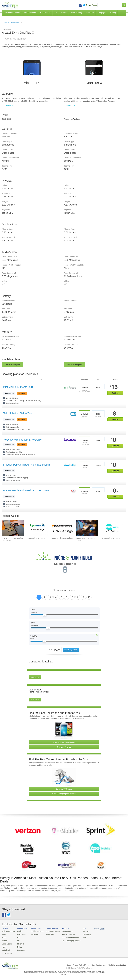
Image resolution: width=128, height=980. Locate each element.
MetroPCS (6, 949)
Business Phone (30, 13)
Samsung (20, 949)
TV (56, 13)
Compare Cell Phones (10, 23)
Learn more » (7, 105)
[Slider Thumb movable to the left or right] (45, 616)
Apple (19, 931)
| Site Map (115, 964)
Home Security (76, 13)
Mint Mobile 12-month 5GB (18, 387)
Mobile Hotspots (36, 931)
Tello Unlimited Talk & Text (18, 413)
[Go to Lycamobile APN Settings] (38, 528)
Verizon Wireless (8, 931)
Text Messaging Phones (69, 940)
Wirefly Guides (96, 929)
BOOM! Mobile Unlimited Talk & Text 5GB (26, 490)
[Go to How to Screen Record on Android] (87, 528)
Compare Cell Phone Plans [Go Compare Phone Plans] (64, 742)
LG (18, 940)
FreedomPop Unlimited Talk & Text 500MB (27, 465)
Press (94, 5)
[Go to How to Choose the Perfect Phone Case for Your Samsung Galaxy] (13, 528)
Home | (69, 964)
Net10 (4, 946)
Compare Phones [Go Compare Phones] (64, 747)
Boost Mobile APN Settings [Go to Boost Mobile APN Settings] (62, 538)
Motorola (20, 943)
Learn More (35, 677)
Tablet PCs (34, 934)
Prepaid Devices (66, 934)
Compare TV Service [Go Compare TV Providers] (64, 789)
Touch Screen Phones (68, 937)
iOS (81, 937)
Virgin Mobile (7, 943)
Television (48, 934)
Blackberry (84, 934)
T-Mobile (5, 940)
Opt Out (123, 964)
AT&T (4, 934)
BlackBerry (21, 934)
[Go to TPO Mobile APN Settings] (112, 528)
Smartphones (65, 931)
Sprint (4, 937)
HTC (18, 937)
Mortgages (102, 13)
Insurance (90, 13)
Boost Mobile (7, 952)
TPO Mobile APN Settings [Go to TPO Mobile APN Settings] (111, 538)
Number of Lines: (64, 590)
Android (83, 931)
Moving (113, 13)
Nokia (19, 946)
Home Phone (45, 13)
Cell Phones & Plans (12, 13)
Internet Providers (51, 931)
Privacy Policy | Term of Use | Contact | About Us (92, 964)
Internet (64, 13)
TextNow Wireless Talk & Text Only (22, 440)
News (88, 5)
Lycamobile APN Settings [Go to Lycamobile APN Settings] (37, 538)
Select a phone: (65, 564)
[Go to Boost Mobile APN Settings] (62, 528)
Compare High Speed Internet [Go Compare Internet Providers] (64, 794)
